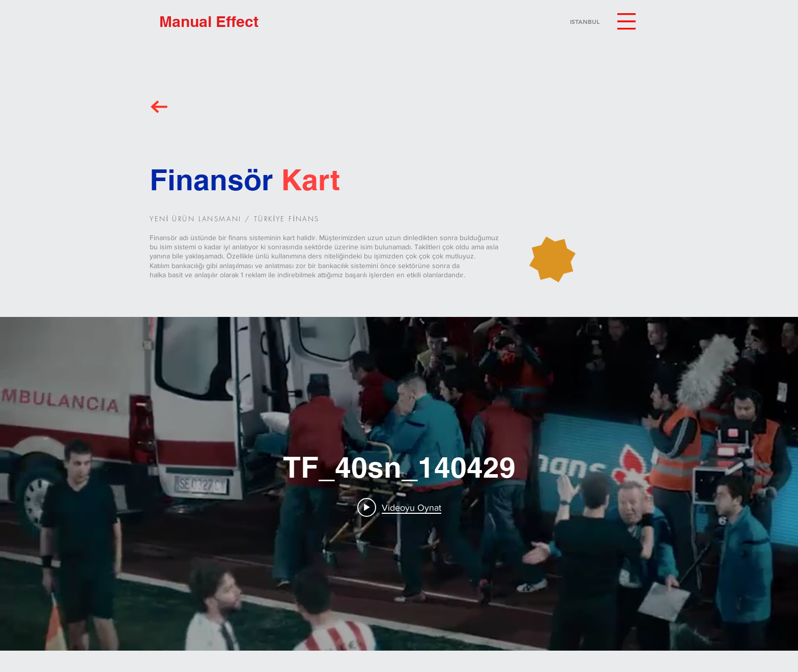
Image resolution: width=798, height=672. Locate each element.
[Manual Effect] (209, 21)
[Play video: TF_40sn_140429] (399, 507)
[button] (626, 21)
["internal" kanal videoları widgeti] (399, 484)
